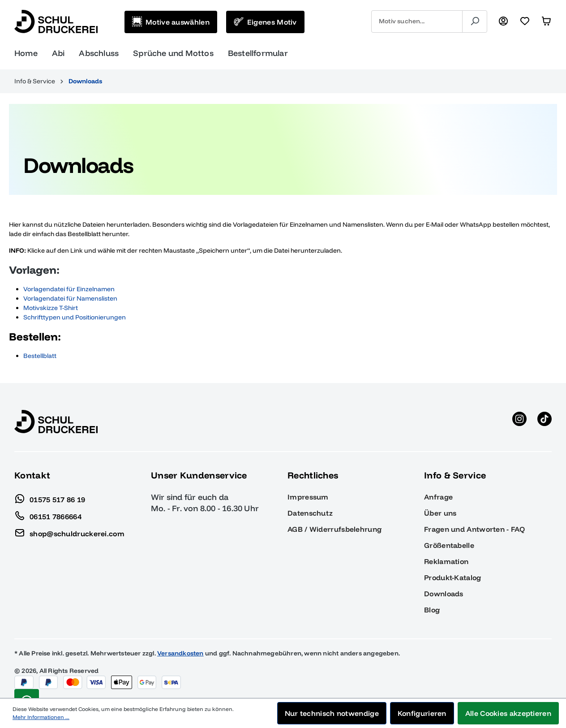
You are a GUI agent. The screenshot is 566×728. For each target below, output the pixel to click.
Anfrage (438, 497)
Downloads (444, 594)
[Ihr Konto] (503, 22)
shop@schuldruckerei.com (69, 531)
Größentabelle (449, 545)
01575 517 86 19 (50, 497)
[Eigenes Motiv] (265, 22)
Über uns (440, 513)
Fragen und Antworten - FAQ (474, 529)
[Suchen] (475, 22)
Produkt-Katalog (453, 577)
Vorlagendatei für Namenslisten (70, 298)
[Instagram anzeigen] (519, 422)
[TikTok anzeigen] (545, 422)
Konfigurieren (422, 713)
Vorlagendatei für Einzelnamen (69, 289)
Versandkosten (180, 653)
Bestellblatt (40, 356)
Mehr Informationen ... (41, 717)
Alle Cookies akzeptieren (508, 713)
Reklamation (446, 561)
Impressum (308, 497)
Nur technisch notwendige (332, 713)
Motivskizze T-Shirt (51, 308)
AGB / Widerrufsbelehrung (334, 529)
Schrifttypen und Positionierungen (75, 317)
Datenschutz (310, 513)
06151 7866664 (48, 514)
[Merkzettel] (525, 22)
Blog (432, 610)
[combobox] (417, 22)
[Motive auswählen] (171, 22)
